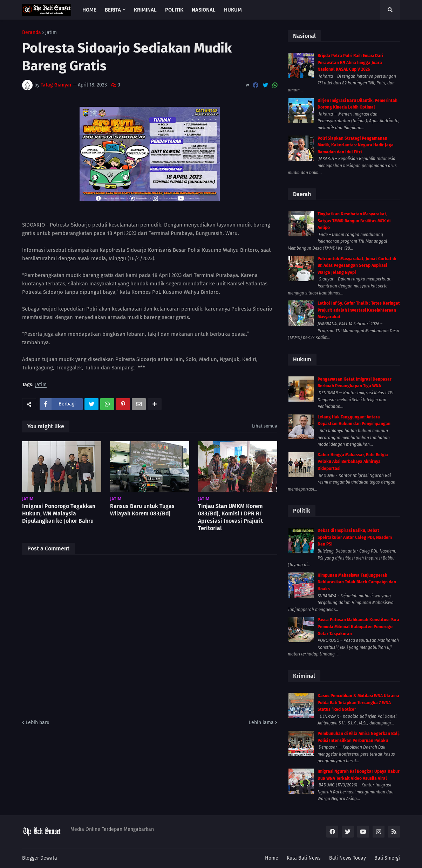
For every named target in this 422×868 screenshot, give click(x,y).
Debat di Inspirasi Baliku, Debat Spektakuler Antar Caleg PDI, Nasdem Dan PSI (355, 537)
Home (272, 858)
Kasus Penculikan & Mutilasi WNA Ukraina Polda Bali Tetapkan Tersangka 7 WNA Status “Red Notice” (358, 703)
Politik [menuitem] (174, 10)
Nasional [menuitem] (204, 10)
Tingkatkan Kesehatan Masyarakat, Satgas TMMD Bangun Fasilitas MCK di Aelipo (354, 221)
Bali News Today (348, 858)
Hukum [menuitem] (233, 10)
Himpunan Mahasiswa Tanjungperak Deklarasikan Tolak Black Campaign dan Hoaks (357, 582)
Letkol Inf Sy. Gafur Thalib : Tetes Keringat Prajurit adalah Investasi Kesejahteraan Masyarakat (359, 310)
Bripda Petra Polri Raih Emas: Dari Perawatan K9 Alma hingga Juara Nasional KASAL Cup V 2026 (350, 63)
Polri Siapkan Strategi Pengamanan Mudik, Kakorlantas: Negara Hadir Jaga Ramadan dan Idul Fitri (356, 145)
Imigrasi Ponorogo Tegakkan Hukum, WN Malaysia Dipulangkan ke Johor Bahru (59, 513)
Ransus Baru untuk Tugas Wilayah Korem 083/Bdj (142, 510)
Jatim (51, 33)
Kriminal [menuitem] (145, 10)
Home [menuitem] (89, 10)
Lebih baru (38, 723)
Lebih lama (261, 723)
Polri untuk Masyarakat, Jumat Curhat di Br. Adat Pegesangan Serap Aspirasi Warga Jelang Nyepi (357, 266)
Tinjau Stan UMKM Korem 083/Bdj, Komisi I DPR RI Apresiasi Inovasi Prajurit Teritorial (230, 517)
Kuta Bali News (304, 858)
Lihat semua (265, 426)
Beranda (32, 33)
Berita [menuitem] (113, 10)
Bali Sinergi (387, 858)
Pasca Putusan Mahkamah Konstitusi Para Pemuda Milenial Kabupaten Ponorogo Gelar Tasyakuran (358, 627)
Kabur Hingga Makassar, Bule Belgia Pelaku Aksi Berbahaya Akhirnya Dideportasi (353, 462)
